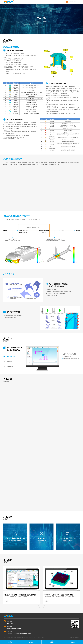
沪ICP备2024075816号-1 (38, 638)
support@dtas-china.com (14, 629)
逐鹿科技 (77, 638)
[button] (40, 606)
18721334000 (72, 2)
